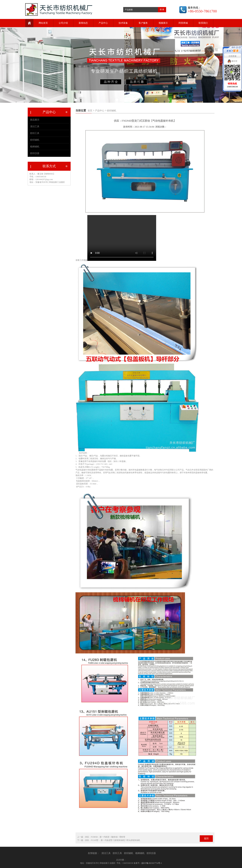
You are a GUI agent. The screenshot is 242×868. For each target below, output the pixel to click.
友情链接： (94, 853)
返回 (206, 838)
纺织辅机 (112, 111)
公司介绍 (63, 23)
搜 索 (162, 9)
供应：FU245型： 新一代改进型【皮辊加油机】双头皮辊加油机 (113, 840)
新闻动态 (83, 23)
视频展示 (163, 23)
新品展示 (35, 120)
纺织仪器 (35, 153)
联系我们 (203, 23)
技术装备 (123, 23)
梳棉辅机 (35, 147)
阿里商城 (183, 23)
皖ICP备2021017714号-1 (152, 863)
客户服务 (143, 23)
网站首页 (43, 23)
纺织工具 (35, 133)
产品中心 (103, 23)
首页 (90, 111)
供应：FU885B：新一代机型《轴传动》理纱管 (105, 837)
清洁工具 (35, 126)
